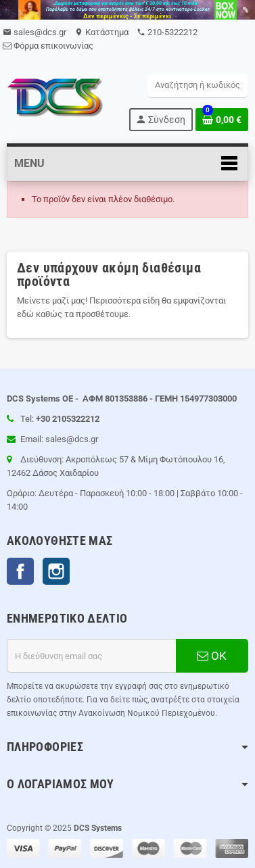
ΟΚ (212, 656)
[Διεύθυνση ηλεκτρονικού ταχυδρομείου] (91, 656)
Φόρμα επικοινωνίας (48, 46)
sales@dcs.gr (34, 32)
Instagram (56, 571)
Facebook (20, 571)
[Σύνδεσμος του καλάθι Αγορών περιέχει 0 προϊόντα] (222, 120)
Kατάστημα (101, 32)
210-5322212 (167, 32)
